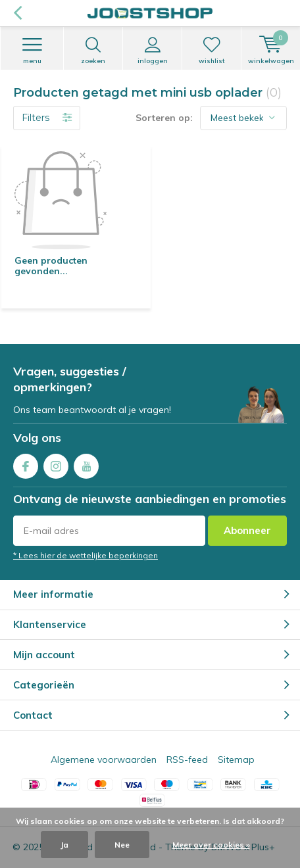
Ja (64, 845)
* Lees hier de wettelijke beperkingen (86, 555)
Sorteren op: (164, 118)
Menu (32, 51)
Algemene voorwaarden (104, 759)
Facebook (26, 463)
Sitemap (236, 759)
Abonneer (247, 530)
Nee (122, 845)
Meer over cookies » (211, 845)
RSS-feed (187, 759)
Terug (17, 13)
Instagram (56, 463)
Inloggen (152, 51)
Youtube (86, 463)
